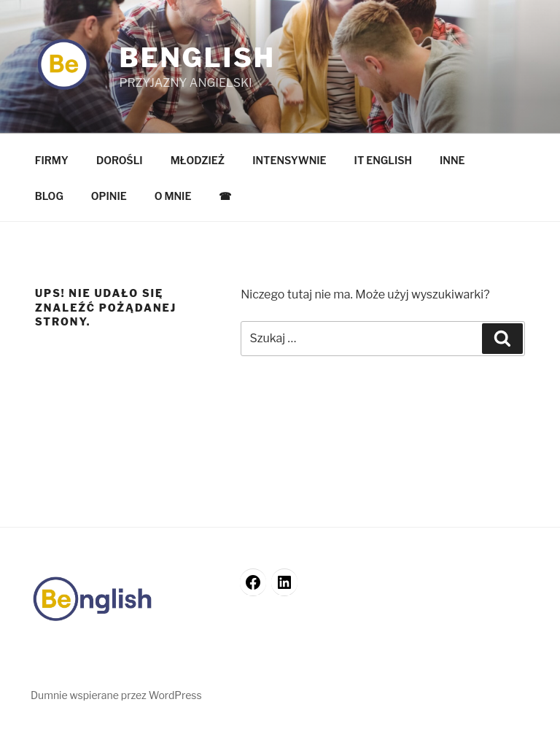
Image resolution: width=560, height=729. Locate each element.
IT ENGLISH (383, 160)
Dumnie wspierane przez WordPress (116, 695)
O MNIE (173, 196)
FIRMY (52, 160)
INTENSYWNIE (289, 160)
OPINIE (109, 196)
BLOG (49, 196)
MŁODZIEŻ (198, 160)
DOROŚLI (120, 160)
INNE (452, 160)
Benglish (197, 58)
